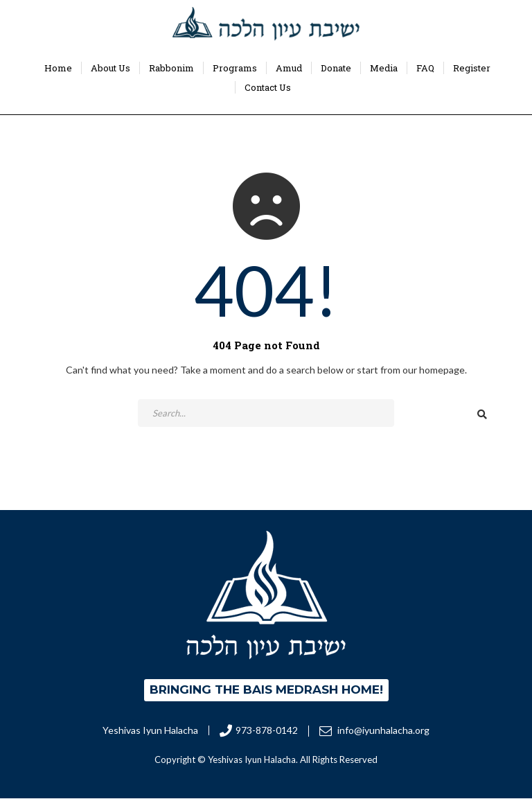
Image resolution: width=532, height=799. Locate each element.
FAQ (425, 68)
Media (384, 68)
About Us (110, 68)
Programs (235, 68)
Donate (336, 68)
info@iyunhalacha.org (374, 730)
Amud (289, 68)
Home (58, 68)
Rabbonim (171, 68)
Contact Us (268, 87)
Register (472, 68)
